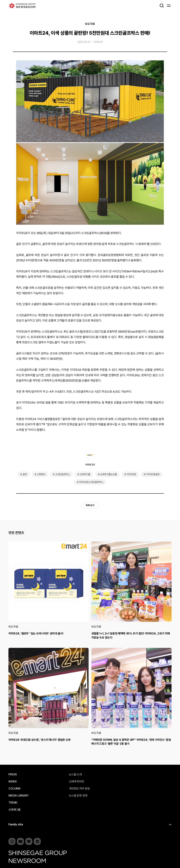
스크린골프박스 (62, 474)
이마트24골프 (153, 474)
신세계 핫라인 (77, 782)
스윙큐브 (41, 474)
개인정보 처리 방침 (79, 789)
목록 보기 (90, 505)
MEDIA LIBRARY (19, 796)
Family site (16, 824)
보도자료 (90, 24)
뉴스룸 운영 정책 (78, 796)
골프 (25, 474)
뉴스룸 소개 (75, 775)
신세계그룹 (85, 474)
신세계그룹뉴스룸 (108, 474)
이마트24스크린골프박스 (91, 482)
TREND (13, 803)
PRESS (13, 775)
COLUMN (14, 789)
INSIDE (13, 782)
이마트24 (98, 42)
